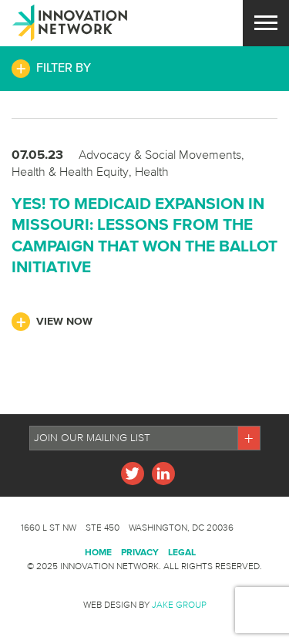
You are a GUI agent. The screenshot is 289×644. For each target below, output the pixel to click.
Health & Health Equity (70, 171)
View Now (64, 321)
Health (152, 171)
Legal (182, 552)
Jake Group (179, 604)
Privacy (140, 552)
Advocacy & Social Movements (160, 154)
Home (98, 552)
